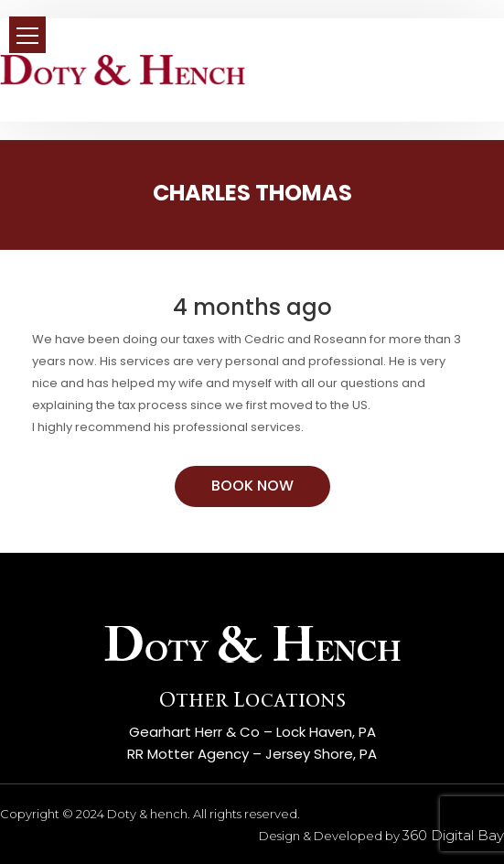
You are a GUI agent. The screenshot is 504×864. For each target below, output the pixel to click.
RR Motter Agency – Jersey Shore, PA (252, 754)
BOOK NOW (252, 486)
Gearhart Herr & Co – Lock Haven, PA (252, 732)
